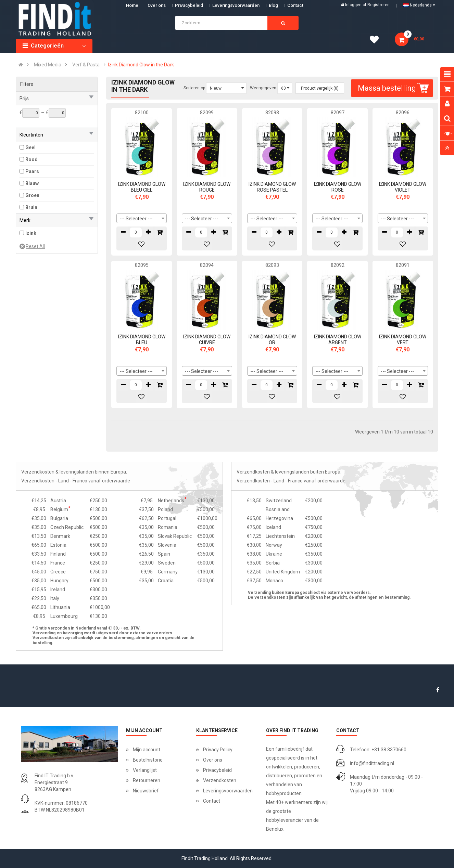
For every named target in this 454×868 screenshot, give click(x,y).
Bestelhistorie (148, 760)
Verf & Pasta (86, 65)
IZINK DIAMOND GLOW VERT (403, 340)
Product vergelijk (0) (320, 88)
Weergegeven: (264, 88)
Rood (31, 159)
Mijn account (147, 750)
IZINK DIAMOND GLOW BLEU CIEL (142, 187)
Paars (32, 171)
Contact (212, 801)
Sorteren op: (195, 88)
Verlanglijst (145, 770)
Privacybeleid (189, 5)
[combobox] (142, 218)
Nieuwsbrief (146, 791)
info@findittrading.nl (372, 763)
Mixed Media (48, 65)
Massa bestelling (394, 88)
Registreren (379, 5)
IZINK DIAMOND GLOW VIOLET (403, 187)
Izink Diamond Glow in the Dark (141, 65)
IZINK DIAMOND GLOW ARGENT (338, 340)
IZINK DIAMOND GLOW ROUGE (207, 187)
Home (132, 5)
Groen (32, 195)
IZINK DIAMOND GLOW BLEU (142, 340)
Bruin (31, 207)
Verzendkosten (220, 780)
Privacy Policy (218, 750)
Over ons (157, 5)
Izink (31, 233)
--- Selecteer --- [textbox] (136, 219)
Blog (273, 5)
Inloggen (354, 5)
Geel (30, 147)
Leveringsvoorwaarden (236, 5)
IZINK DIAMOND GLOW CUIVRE (207, 340)
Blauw (32, 183)
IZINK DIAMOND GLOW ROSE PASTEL (272, 187)
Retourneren (147, 780)
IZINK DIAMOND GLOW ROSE (338, 187)
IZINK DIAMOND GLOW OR (272, 340)
